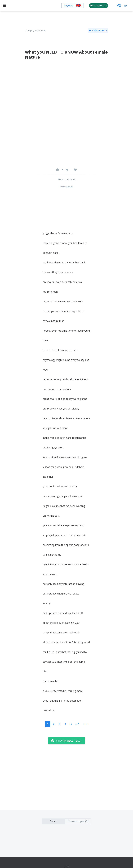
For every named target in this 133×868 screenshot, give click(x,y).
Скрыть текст (98, 31)
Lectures (70, 179)
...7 (77, 724)
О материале (66, 187)
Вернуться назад (35, 31)
